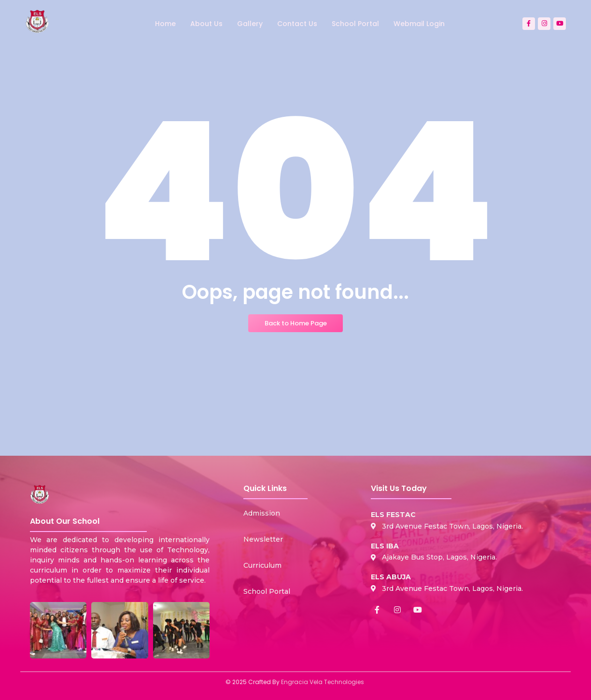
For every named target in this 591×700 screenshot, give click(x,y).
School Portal (267, 591)
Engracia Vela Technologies (323, 682)
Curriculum (262, 565)
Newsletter (263, 539)
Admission (262, 513)
